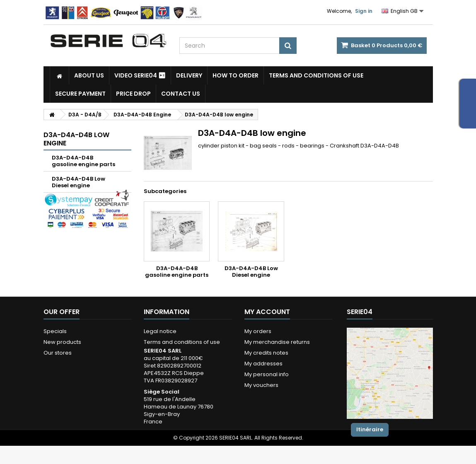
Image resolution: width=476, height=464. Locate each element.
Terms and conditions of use (316, 75)
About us (89, 75)
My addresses (263, 364)
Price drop (133, 94)
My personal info (267, 374)
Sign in (364, 11)
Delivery (189, 75)
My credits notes (266, 353)
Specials (55, 331)
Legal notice (160, 331)
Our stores (58, 353)
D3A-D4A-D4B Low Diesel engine (79, 182)
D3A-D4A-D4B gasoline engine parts (83, 161)
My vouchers (261, 385)
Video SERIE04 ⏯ (140, 75)
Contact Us (181, 94)
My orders (258, 331)
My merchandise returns (277, 342)
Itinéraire (370, 429)
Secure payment (80, 94)
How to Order (236, 75)
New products (62, 342)
